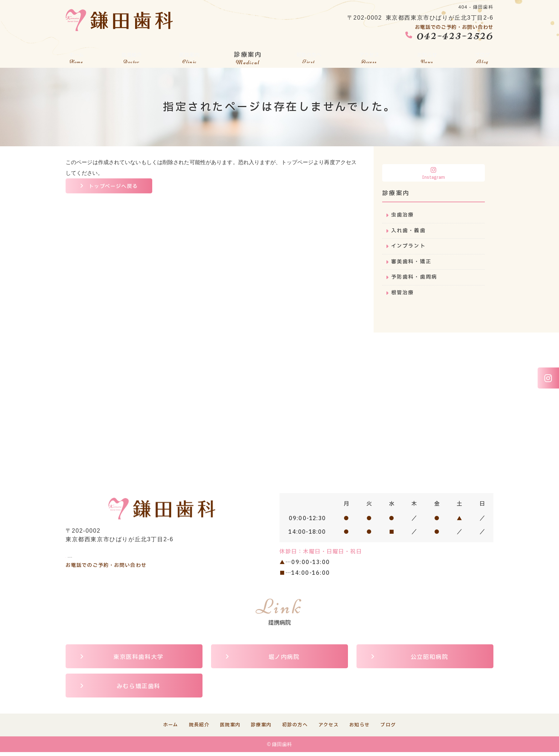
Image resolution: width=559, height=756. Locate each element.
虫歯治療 (403, 215)
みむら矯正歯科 (139, 690)
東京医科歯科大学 (139, 660)
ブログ (483, 56)
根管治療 (403, 296)
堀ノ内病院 (284, 660)
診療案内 (247, 56)
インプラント (410, 247)
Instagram (434, 174)
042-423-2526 (105, 556)
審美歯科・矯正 (413, 263)
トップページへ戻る (115, 187)
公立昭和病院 (430, 660)
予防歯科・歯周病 (416, 280)
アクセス (370, 56)
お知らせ (428, 56)
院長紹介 (130, 56)
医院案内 (189, 56)
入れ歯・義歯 (410, 231)
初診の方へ (308, 56)
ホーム (76, 56)
